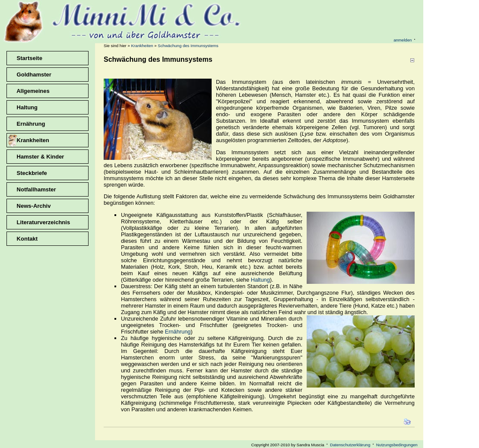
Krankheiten (142, 46)
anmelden (403, 40)
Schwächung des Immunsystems (188, 46)
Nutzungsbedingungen (397, 445)
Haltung (260, 280)
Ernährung (178, 332)
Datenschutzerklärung (350, 445)
